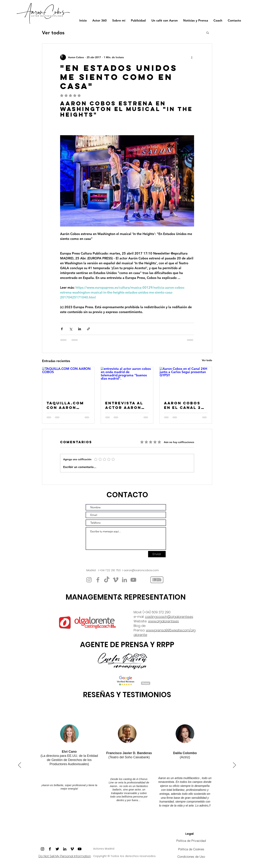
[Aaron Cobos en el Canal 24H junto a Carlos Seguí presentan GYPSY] (186, 382)
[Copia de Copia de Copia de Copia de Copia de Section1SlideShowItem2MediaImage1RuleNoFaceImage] (99, 820)
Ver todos (53, 33)
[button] (208, 33)
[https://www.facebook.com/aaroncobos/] (98, 580)
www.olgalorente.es (163, 621)
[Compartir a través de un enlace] (88, 329)
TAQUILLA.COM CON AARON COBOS (65, 405)
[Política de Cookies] (191, 849)
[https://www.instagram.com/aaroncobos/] (89, 580)
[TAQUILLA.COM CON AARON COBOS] (68, 382)
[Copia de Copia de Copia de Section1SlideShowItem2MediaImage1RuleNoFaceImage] (111, 820)
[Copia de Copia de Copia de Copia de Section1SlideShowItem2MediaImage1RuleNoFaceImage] (139, 820)
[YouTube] (133, 580)
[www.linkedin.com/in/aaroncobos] (124, 580)
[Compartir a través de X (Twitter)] (71, 329)
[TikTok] (107, 580)
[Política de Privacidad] (191, 841)
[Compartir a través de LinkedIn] (80, 329)
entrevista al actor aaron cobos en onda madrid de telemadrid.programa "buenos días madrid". (126, 405)
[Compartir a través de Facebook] (62, 329)
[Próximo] (234, 765)
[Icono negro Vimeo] (72, 849)
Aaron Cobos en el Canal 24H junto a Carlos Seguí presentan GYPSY (186, 405)
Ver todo (207, 360)
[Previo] (20, 765)
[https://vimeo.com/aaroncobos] (116, 580)
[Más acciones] (192, 57)
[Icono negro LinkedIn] (65, 849)
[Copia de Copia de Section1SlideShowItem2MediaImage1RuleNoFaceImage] (115, 820)
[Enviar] (157, 554)
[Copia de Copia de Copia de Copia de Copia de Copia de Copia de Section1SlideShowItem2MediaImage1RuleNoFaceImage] (131, 820)
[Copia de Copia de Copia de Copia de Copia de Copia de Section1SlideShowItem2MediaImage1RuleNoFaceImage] (87, 820)
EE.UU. (73, 756)
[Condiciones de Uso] (191, 856)
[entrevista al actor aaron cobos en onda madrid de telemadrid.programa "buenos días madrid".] (127, 382)
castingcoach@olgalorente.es (169, 617)
